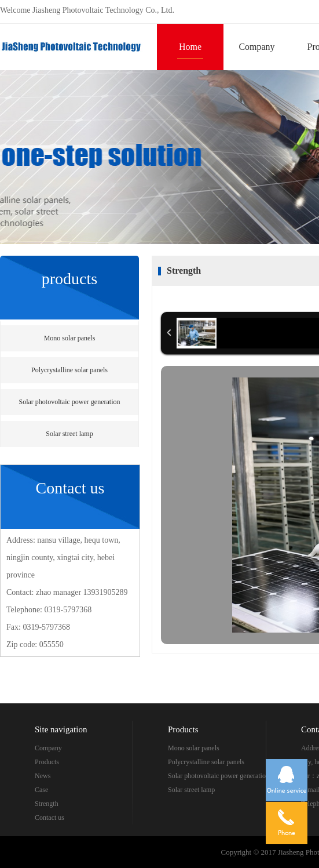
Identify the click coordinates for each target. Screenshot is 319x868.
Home (190, 47)
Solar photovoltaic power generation (70, 402)
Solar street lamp (69, 434)
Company (256, 47)
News (43, 776)
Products (47, 762)
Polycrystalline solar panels (69, 370)
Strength (47, 804)
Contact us (49, 818)
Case (41, 790)
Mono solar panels (70, 338)
